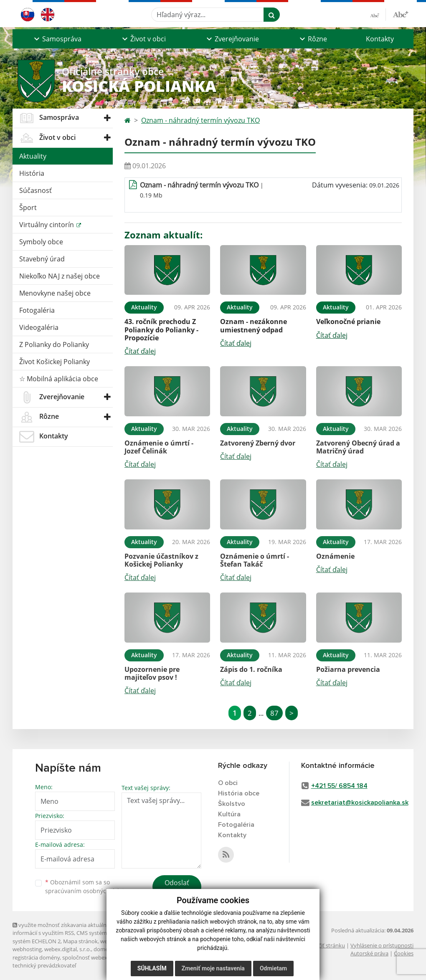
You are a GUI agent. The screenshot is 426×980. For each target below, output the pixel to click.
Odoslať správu (177, 888)
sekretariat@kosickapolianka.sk (360, 803)
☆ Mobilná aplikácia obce (59, 379)
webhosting (27, 949)
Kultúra (229, 814)
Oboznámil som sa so (88, 886)
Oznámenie (335, 556)
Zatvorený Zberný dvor (258, 443)
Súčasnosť (35, 190)
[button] (57, 39)
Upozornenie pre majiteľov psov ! (152, 673)
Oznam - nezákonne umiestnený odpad (254, 325)
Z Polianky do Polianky (54, 344)
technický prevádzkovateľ (44, 965)
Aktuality (33, 156)
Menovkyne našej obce (55, 293)
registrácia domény (36, 957)
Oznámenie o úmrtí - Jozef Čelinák (159, 447)
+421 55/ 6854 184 (339, 786)
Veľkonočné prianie (348, 322)
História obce (239, 793)
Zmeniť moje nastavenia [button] (213, 968)
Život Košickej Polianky (55, 362)
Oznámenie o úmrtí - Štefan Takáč (255, 560)
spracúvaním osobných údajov (88, 891)
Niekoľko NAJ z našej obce (60, 276)
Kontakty (380, 39)
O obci (228, 783)
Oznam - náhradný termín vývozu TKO (200, 120)
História (32, 173)
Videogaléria (39, 327)
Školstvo (232, 804)
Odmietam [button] (273, 968)
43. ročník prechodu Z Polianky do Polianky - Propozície (161, 329)
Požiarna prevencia (348, 669)
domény (104, 949)
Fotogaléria (37, 310)
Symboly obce (41, 242)
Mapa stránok (80, 941)
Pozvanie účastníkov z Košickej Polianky (161, 560)
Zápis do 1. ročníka (251, 669)
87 (274, 713)
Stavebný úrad (42, 259)
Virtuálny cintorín (47, 225)
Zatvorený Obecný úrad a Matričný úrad (358, 447)
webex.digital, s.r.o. (68, 949)
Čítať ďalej (140, 351)
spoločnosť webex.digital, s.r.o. (100, 957)
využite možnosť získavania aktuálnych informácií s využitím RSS (64, 929)
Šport (28, 208)
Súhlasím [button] (152, 968)
